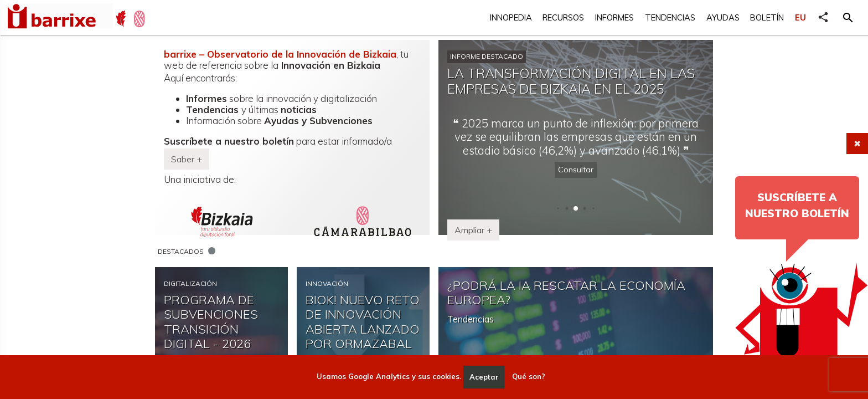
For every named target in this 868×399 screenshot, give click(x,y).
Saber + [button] (187, 159)
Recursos (563, 17)
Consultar (576, 170)
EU (800, 17)
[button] (848, 18)
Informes (614, 17)
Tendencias (670, 17)
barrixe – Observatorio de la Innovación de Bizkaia (280, 54)
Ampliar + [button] (473, 230)
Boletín (767, 17)
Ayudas (723, 17)
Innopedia (511, 17)
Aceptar (484, 377)
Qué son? (529, 377)
